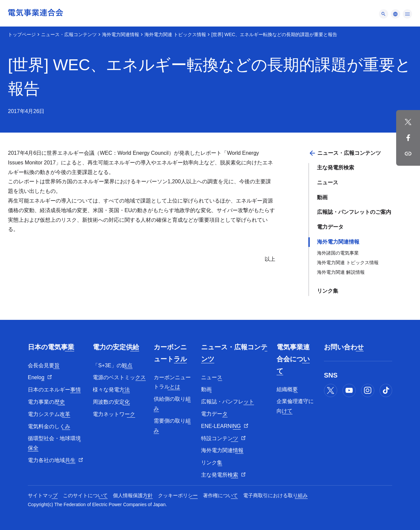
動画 (322, 197)
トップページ (22, 34)
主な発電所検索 (336, 168)
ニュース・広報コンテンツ (69, 34)
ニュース (328, 182)
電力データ (330, 227)
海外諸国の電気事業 (338, 253)
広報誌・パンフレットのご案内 (354, 212)
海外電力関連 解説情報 (341, 272)
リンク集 (328, 291)
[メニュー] (384, 14)
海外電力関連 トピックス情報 (175, 34)
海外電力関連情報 (121, 34)
